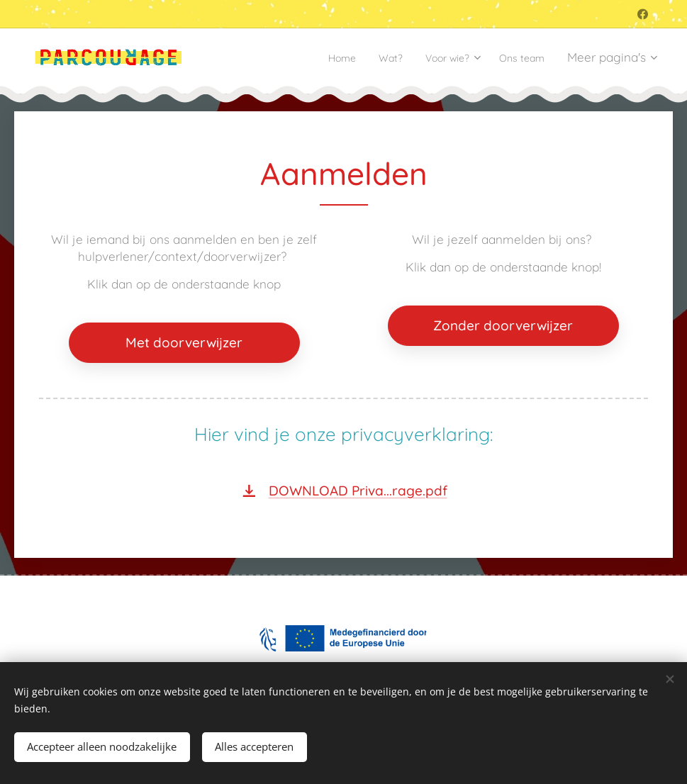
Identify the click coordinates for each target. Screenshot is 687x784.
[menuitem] (317, 57)
